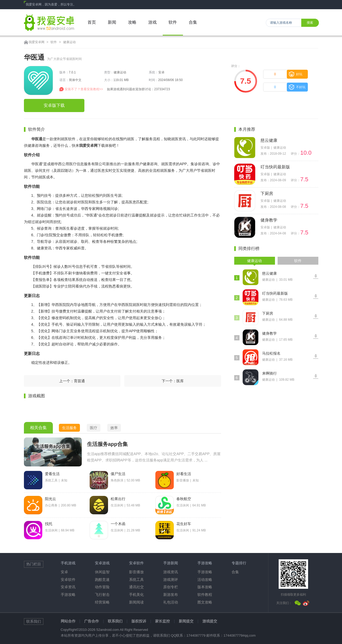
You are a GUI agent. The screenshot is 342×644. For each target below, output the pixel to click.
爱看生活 (52, 474)
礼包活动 (171, 602)
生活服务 (69, 428)
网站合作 (68, 621)
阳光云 (50, 499)
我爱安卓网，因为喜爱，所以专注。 (51, 4)
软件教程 (205, 595)
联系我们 (115, 621)
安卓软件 (68, 580)
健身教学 (269, 220)
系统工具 (136, 580)
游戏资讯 (171, 572)
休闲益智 (102, 572)
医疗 (94, 428)
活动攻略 (205, 580)
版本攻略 (205, 587)
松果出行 (118, 499)
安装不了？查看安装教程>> (84, 89)
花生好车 (184, 524)
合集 (235, 572)
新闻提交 (186, 621)
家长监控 (162, 621)
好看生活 (184, 474)
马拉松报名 (271, 353)
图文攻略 (205, 602)
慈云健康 (269, 140)
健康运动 (69, 42)
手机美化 (136, 595)
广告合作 (91, 621)
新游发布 (171, 595)
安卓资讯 (68, 587)
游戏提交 (210, 621)
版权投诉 (139, 621)
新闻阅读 (136, 602)
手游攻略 (68, 595)
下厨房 (267, 193)
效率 (114, 428)
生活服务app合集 (108, 444)
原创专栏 (171, 587)
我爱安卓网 (37, 42)
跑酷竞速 (102, 580)
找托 (49, 524)
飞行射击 (102, 595)
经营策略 (102, 602)
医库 (180, 381)
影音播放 (136, 572)
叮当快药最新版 (275, 167)
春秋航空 (184, 499)
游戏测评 (171, 580)
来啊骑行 (269, 373)
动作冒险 (102, 587)
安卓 (64, 572)
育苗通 (79, 381)
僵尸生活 (118, 474)
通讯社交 (136, 587)
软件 (54, 42)
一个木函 (118, 524)
